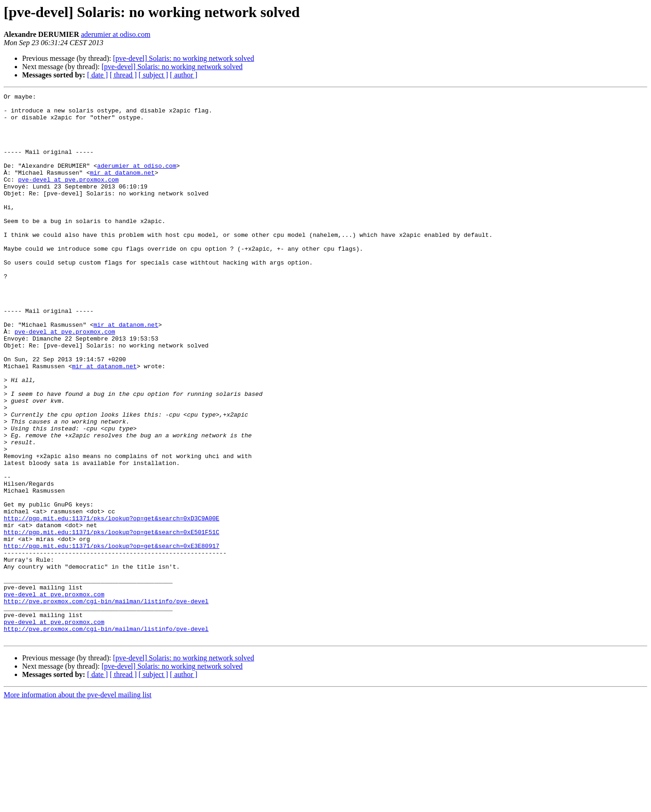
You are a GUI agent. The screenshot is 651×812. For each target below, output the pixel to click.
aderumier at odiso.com (116, 34)
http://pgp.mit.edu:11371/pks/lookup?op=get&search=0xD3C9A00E (111, 604)
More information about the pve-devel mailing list (78, 804)
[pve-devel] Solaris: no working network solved (183, 58)
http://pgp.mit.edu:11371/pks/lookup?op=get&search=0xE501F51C (111, 620)
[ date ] (97, 75)
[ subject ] (153, 75)
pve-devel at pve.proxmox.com (68, 197)
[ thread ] (123, 75)
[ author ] (184, 75)
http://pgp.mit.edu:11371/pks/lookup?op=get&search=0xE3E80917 (111, 637)
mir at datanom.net (122, 189)
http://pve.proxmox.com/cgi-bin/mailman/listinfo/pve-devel (106, 703)
